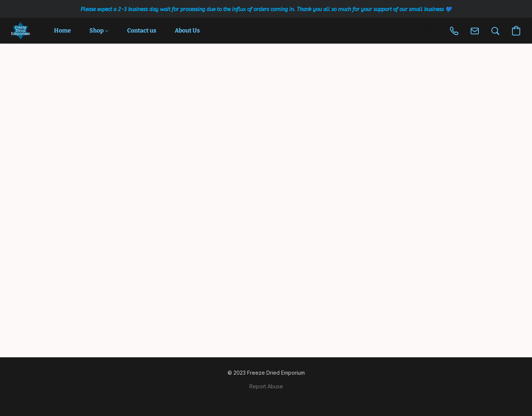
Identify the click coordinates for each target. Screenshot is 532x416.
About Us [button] (187, 30)
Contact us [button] (142, 30)
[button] (21, 31)
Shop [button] (99, 30)
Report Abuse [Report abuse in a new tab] (266, 386)
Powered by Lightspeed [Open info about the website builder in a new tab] (266, 400)
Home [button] (62, 30)
